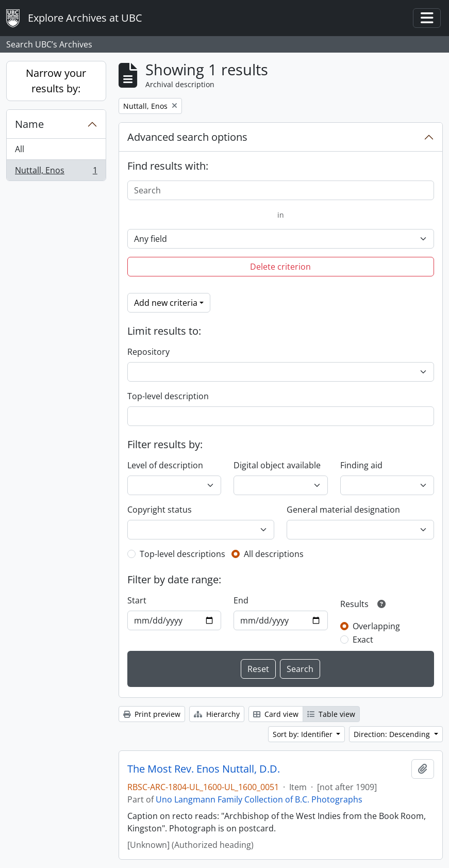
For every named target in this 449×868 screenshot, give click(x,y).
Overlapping (376, 626)
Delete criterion (280, 267)
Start (137, 600)
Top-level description (168, 396)
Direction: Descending (393, 734)
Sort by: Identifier (304, 734)
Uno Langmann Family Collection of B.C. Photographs (259, 799)
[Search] (281, 190)
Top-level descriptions (182, 554)
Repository (148, 352)
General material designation (343, 510)
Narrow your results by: (56, 81)
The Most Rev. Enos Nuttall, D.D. (204, 769)
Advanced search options (187, 137)
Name (29, 124)
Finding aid (361, 465)
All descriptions (274, 554)
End (241, 600)
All (20, 149)
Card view (276, 714)
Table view (331, 714)
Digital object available (277, 465)
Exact (363, 640)
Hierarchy (217, 714)
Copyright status (160, 510)
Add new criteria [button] (166, 303)
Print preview (152, 714)
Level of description (165, 465)
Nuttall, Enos (56, 172)
